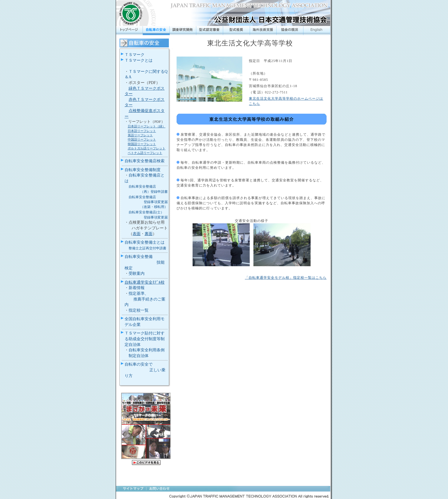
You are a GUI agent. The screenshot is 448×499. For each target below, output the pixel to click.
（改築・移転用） (154, 207)
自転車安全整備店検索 (145, 161)
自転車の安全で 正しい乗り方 (145, 370)
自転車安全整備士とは (145, 242)
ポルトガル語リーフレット (147, 148)
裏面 (149, 234)
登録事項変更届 (156, 202)
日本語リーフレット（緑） (147, 126)
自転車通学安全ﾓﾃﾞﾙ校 (145, 282)
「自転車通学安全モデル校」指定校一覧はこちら (286, 278)
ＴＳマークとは (139, 60)
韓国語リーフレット (142, 144)
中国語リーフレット (142, 139)
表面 (137, 234)
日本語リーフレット (142, 131)
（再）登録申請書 (154, 192)
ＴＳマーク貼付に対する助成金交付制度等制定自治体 (145, 339)
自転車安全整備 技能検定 (145, 262)
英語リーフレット (140, 135)
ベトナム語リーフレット (145, 153)
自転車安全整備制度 (143, 170)
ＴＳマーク (135, 55)
